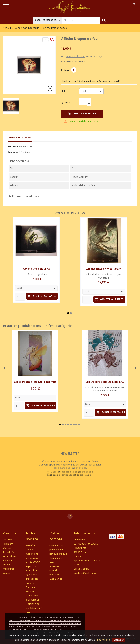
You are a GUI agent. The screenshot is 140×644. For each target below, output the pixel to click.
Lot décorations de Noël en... (105, 382)
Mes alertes (56, 579)
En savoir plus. (103, 640)
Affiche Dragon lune (36, 269)
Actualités (8, 552)
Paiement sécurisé (8, 546)
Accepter (119, 640)
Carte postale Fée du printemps (35, 382)
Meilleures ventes (8, 571)
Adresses (54, 566)
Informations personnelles (56, 548)
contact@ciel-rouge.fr (86, 573)
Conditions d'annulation (33, 598)
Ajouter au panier (82, 114)
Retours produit (58, 554)
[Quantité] (83, 102)
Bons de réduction (55, 573)
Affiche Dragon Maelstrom (104, 269)
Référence (14, 147)
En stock (13, 152)
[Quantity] (20, 297)
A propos (31, 566)
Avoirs (53, 562)
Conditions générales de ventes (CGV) (33, 558)
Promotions (9, 557)
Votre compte (56, 536)
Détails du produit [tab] (20, 138)
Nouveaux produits (8, 563)
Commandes (56, 558)
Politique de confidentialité (34, 606)
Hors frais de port (75, 57)
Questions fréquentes (32, 577)
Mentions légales (31, 548)
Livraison (7, 540)
